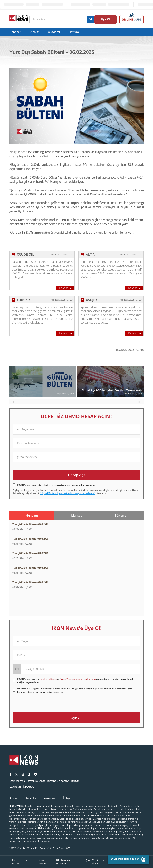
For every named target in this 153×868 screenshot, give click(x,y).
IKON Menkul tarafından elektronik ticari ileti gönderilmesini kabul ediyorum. (56, 485)
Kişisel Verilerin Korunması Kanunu (78, 679)
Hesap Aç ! (77, 475)
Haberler (15, 32)
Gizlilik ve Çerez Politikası (20, 862)
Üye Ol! (77, 718)
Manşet (76, 515)
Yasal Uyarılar (43, 862)
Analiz (34, 32)
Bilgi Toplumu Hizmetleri (63, 862)
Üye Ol (108, 19)
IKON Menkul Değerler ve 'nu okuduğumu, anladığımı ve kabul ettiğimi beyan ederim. (75, 681)
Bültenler (121, 515)
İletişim (74, 32)
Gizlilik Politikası (49, 679)
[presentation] (42, 701)
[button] (14, 402)
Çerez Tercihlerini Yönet (95, 862)
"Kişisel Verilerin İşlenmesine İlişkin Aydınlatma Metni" (68, 493)
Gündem (32, 515)
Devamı (65, 288)
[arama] (94, 19)
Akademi (54, 32)
